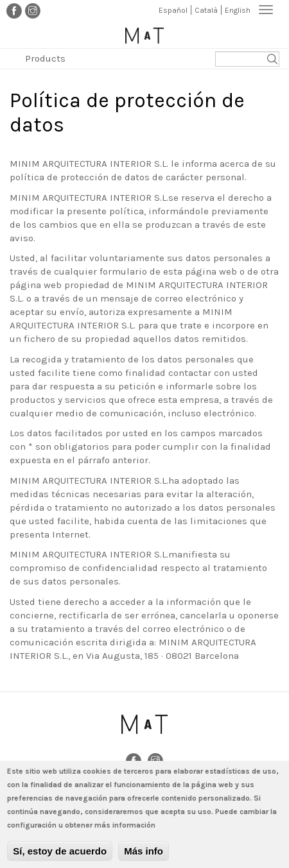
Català (206, 10)
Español (173, 10)
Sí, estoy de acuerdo (60, 857)
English (238, 10)
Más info (144, 857)
